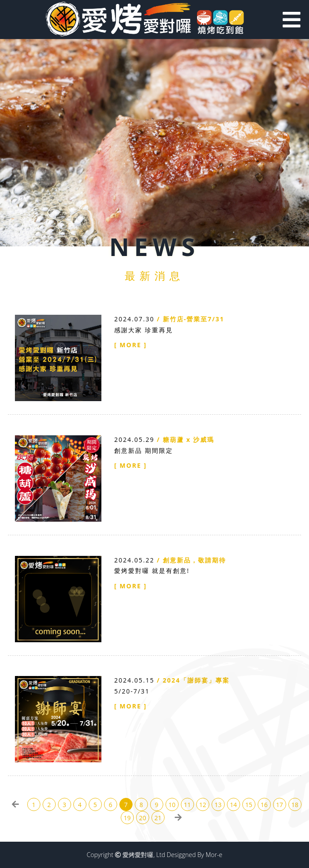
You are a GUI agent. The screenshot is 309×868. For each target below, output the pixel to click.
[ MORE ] (130, 345)
